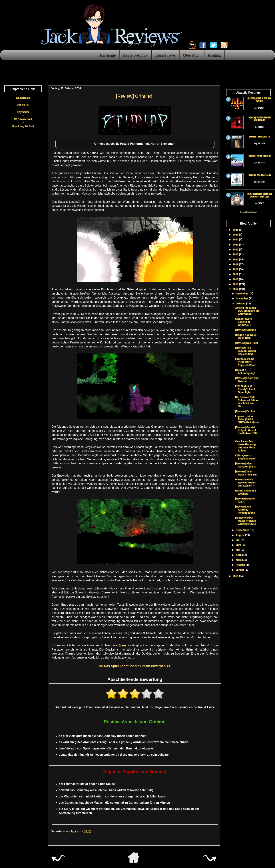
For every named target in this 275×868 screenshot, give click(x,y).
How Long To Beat (23, 126)
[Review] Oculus (245, 411)
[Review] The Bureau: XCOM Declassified (245, 351)
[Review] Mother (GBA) (245, 500)
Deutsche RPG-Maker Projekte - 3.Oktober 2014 (246, 521)
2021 (236, 254)
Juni (239, 545)
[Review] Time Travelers (259, 175)
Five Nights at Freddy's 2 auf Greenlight (245, 389)
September (243, 530)
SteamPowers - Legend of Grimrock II (244, 322)
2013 (236, 576)
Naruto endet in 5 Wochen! (245, 492)
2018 (236, 269)
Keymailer (23, 112)
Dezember (242, 293)
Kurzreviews (165, 55)
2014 (236, 289)
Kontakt (214, 55)
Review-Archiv (135, 55)
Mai (238, 550)
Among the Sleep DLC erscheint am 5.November (247, 311)
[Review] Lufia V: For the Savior (259, 100)
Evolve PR (23, 105)
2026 (236, 230)
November (242, 298)
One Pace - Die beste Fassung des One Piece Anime (245, 446)
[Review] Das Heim (246, 343)
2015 (236, 284)
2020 (236, 259)
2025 (236, 235)
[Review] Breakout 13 (259, 136)
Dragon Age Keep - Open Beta (246, 336)
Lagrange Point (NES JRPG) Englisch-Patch (246, 362)
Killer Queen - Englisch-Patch (246, 457)
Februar (241, 565)
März (239, 560)
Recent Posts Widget (248, 212)
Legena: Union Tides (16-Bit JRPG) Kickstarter (247, 419)
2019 (236, 264)
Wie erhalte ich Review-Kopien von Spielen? (245, 483)
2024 (236, 239)
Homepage (107, 55)
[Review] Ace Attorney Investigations (245, 510)
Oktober (241, 303)
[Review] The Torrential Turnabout (259, 119)
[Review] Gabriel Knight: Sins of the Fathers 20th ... (246, 432)
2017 (236, 274)
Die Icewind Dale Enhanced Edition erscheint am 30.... (247, 402)
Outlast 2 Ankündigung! (245, 372)
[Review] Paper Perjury (259, 156)
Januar (240, 570)
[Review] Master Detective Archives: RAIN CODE (259, 195)
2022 (236, 249)
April (239, 555)
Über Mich (192, 55)
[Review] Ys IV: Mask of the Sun (246, 473)
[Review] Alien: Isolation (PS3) (245, 465)
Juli (238, 540)
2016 (236, 279)
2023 (236, 245)
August (240, 535)
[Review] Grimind (245, 330)
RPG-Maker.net (23, 119)
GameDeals (23, 98)
